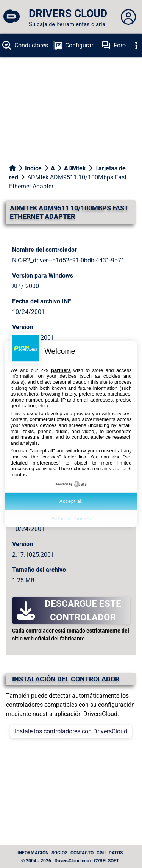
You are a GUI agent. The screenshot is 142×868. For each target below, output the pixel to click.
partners (61, 370)
